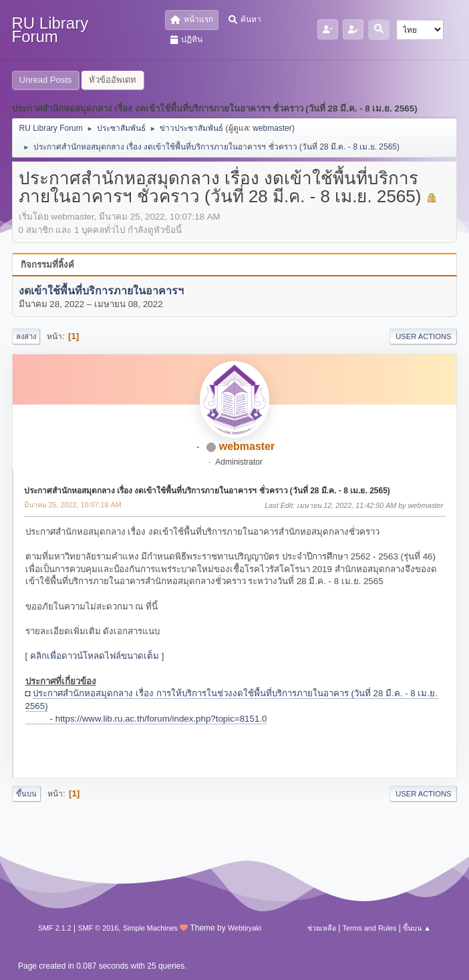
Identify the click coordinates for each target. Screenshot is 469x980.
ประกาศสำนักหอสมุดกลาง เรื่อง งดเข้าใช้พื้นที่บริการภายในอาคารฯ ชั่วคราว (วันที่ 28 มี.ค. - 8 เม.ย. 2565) (207, 491)
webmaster (272, 128)
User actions (423, 336)
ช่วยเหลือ (322, 928)
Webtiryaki (245, 928)
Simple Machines (150, 928)
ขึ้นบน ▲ (417, 928)
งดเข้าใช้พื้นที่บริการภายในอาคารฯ (101, 291)
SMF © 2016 (99, 928)
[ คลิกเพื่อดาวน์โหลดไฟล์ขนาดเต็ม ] (95, 656)
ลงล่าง (26, 336)
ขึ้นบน (26, 794)
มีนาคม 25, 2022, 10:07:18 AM (73, 505)
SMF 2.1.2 (55, 928)
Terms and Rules (370, 928)
